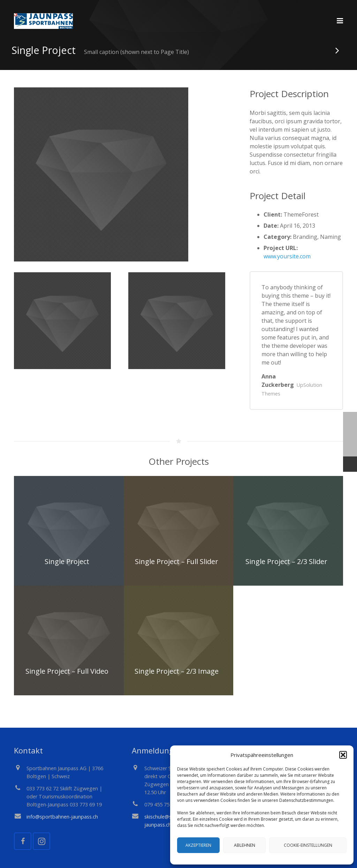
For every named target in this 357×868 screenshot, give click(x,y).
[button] (343, 755)
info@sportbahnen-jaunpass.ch (62, 817)
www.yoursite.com (287, 268)
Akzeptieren (198, 845)
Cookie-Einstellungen (308, 845)
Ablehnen (245, 845)
